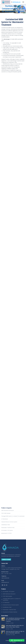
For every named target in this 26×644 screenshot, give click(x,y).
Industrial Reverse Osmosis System (9, 522)
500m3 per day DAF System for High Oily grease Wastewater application (15, 632)
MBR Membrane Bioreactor (8, 510)
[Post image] (3, 619)
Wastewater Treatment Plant (8, 528)
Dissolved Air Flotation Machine (10, 612)
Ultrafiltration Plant (6, 525)
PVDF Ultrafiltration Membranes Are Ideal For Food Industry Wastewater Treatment (15, 620)
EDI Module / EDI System (7, 530)
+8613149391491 (5, 578)
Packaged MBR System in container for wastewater (13, 516)
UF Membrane (5, 519)
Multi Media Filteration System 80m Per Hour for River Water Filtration (15, 626)
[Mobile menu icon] (23, 2)
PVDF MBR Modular (6, 513)
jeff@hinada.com (17, 2)
